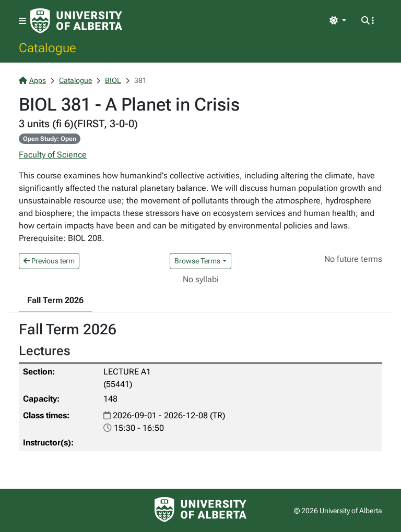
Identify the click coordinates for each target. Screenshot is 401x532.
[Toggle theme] (338, 21)
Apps (32, 80)
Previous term (49, 261)
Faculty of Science (53, 155)
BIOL (113, 80)
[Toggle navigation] (22, 21)
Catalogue (48, 47)
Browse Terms (197, 261)
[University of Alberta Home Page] (76, 21)
